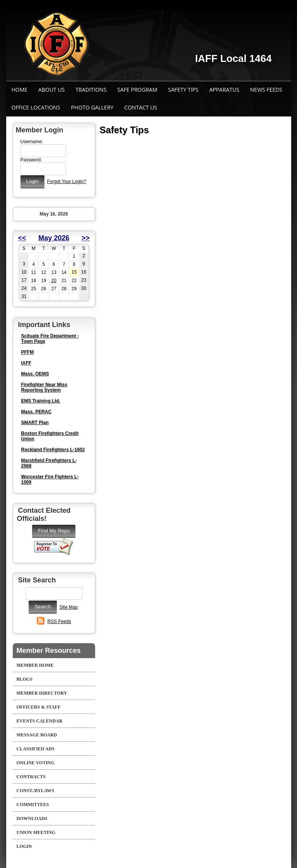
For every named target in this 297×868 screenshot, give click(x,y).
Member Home (35, 665)
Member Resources (49, 651)
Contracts (31, 777)
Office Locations (36, 107)
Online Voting (36, 763)
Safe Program (137, 90)
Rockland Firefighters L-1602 (53, 450)
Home (20, 90)
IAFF (26, 363)
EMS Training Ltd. (41, 401)
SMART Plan (35, 423)
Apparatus (224, 90)
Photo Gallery (92, 107)
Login (24, 846)
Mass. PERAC (37, 412)
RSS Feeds (59, 621)
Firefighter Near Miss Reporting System (44, 387)
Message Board (37, 735)
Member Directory (42, 693)
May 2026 (54, 238)
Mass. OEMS (35, 374)
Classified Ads (36, 749)
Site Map (69, 607)
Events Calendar (40, 721)
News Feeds (266, 90)
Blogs (25, 679)
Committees (33, 805)
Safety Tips (183, 90)
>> (86, 238)
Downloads (32, 818)
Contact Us (141, 107)
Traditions (91, 90)
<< (22, 238)
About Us (51, 90)
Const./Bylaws (35, 791)
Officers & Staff (39, 707)
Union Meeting (36, 832)
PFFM (28, 352)
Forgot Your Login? (66, 181)
